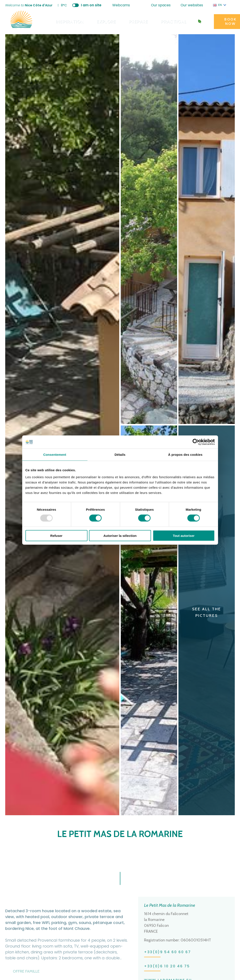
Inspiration (68, 21)
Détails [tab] (120, 455)
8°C (67, 5)
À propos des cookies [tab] (185, 455)
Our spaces (163, 5)
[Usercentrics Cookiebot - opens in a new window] (196, 442)
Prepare (132, 21)
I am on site (92, 5)
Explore (102, 21)
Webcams (123, 5)
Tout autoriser (184, 535)
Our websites (194, 5)
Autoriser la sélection (120, 535)
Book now (217, 21)
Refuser (56, 535)
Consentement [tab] (55, 455)
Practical (165, 21)
